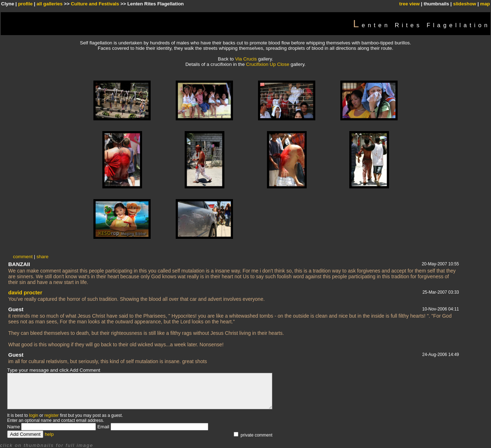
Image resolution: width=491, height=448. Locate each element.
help (49, 434)
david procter (25, 292)
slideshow (465, 4)
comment (23, 257)
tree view (410, 4)
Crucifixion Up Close (268, 64)
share (42, 257)
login (33, 415)
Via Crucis (246, 59)
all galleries (50, 4)
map (485, 4)
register (52, 415)
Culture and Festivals (95, 4)
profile (25, 4)
